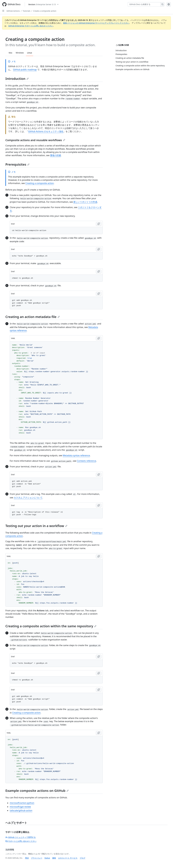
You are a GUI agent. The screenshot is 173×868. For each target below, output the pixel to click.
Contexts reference (86, 461)
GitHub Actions (13, 11)
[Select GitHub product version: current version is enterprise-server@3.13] (43, 4)
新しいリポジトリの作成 (85, 202)
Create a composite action (45, 11)
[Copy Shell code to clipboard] (99, 224)
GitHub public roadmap (25, 70)
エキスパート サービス (68, 858)
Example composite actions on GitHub (37, 791)
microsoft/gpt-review (20, 807)
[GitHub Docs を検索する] (144, 4)
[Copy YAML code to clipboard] (99, 338)
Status (47, 858)
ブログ (82, 858)
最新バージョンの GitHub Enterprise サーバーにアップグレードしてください (96, 23)
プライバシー (37, 858)
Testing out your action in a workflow (36, 526)
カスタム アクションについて (28, 498)
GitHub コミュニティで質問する (21, 837)
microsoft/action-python (22, 803)
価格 (54, 858)
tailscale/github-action (21, 810)
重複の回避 (56, 155)
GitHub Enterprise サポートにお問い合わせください (31, 26)
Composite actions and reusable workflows (35, 140)
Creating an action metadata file (33, 317)
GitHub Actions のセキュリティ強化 (46, 131)
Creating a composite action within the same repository (51, 626)
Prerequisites (17, 164)
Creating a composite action (40, 183)
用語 (27, 858)
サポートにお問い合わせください (21, 841)
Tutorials (27, 11)
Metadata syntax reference (76, 455)
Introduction (17, 79)
